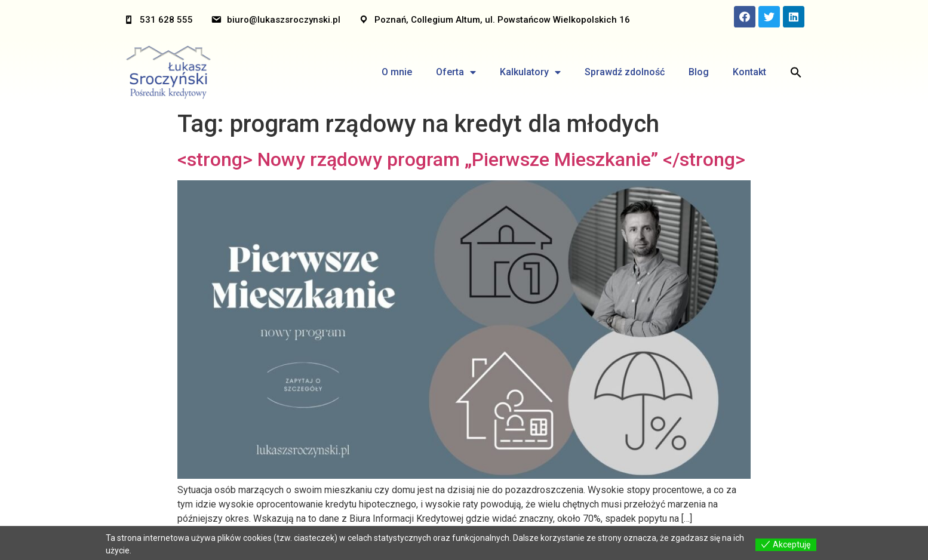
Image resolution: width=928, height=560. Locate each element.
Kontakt (749, 72)
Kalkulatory (530, 72)
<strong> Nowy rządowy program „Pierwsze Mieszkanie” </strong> (461, 159)
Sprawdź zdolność (625, 72)
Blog (699, 72)
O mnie (397, 72)
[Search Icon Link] (796, 72)
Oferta (456, 72)
